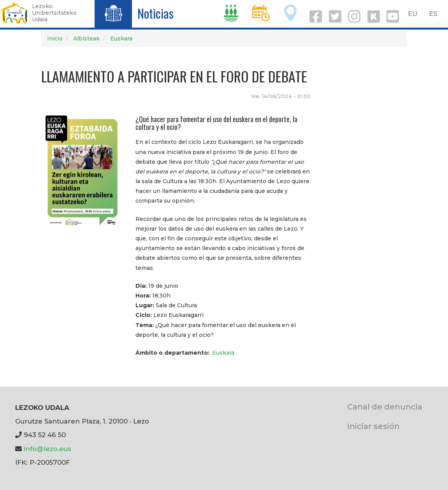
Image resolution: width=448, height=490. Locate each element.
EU (413, 14)
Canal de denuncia (385, 407)
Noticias (155, 13)
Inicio (55, 38)
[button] (83, 169)
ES (433, 14)
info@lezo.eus (47, 449)
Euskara (121, 38)
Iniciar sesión (373, 426)
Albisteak (86, 38)
